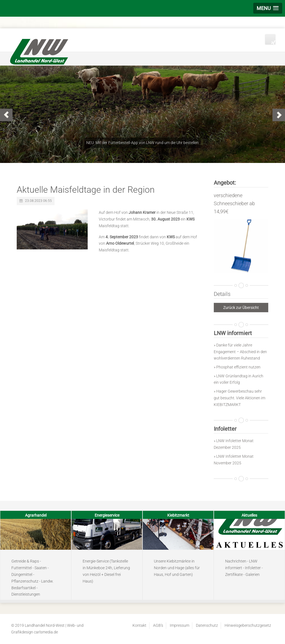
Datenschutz (207, 625)
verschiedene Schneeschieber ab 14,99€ (234, 203)
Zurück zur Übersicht (241, 308)
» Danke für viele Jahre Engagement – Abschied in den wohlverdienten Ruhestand (240, 352)
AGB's (158, 625)
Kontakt (139, 625)
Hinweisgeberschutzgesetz (248, 625)
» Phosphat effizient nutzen (237, 367)
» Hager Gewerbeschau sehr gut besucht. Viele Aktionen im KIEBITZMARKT (239, 398)
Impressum (180, 625)
